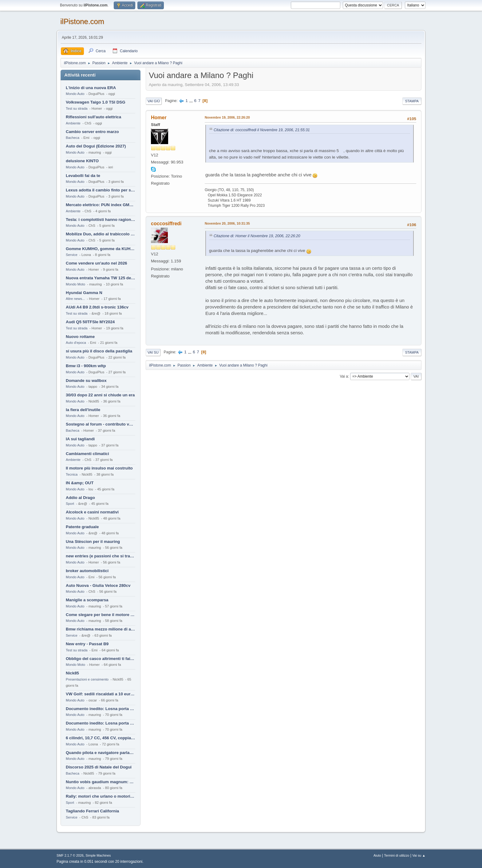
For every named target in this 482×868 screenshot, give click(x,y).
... (192, 101)
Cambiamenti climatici (87, 454)
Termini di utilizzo (397, 855)
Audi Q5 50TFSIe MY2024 (90, 322)
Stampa (412, 101)
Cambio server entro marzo (92, 132)
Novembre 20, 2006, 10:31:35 (227, 223)
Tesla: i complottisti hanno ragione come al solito (101, 220)
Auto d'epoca (76, 343)
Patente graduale (82, 527)
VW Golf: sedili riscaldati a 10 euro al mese (101, 694)
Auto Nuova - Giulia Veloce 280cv (98, 585)
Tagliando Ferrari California (92, 811)
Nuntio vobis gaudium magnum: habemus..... (101, 782)
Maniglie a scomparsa (87, 600)
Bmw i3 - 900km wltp (86, 366)
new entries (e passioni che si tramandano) (101, 556)
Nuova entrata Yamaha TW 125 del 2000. (101, 278)
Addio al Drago (80, 498)
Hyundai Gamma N (84, 293)
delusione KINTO (82, 161)
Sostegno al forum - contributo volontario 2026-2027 (101, 424)
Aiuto (377, 855)
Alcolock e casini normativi (92, 512)
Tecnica (72, 474)
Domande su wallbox (86, 381)
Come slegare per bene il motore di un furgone (101, 615)
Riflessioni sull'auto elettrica (93, 117)
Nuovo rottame (80, 337)
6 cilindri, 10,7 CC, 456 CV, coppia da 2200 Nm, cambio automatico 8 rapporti (101, 738)
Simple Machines (98, 855)
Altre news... (75, 299)
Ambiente (73, 123)
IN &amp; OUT (80, 483)
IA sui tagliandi (80, 439)
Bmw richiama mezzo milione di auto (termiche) (101, 629)
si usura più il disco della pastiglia (99, 351)
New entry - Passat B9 (87, 644)
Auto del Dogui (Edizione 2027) (96, 146)
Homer (159, 118)
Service (72, 255)
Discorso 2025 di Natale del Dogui (99, 767)
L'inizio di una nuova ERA (91, 88)
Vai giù (154, 101)
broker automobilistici (87, 571)
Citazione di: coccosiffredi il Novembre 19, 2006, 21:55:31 (262, 130)
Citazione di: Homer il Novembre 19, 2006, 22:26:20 (257, 236)
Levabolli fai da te (83, 176)
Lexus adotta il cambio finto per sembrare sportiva (101, 190)
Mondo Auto (75, 94)
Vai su (153, 352)
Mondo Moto (75, 284)
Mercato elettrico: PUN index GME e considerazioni (101, 205)
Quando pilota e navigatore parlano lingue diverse (101, 753)
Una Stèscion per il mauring (93, 542)
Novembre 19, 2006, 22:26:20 (227, 117)
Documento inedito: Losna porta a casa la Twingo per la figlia (101, 709)
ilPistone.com (82, 21)
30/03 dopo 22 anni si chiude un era (100, 395)
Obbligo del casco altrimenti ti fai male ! (101, 659)
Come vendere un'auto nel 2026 (96, 263)
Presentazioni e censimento (87, 679)
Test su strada (77, 108)
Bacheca (73, 138)
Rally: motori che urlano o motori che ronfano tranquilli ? (101, 796)
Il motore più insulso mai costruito (99, 468)
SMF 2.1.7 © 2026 (70, 855)
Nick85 (72, 673)
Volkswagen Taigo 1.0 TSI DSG (96, 102)
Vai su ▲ (419, 855)
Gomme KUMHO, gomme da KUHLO (101, 249)
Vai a (344, 376)
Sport (70, 504)
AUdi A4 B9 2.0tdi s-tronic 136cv (97, 307)
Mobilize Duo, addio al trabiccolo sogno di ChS (101, 234)
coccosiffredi (166, 224)
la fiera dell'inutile (83, 410)
